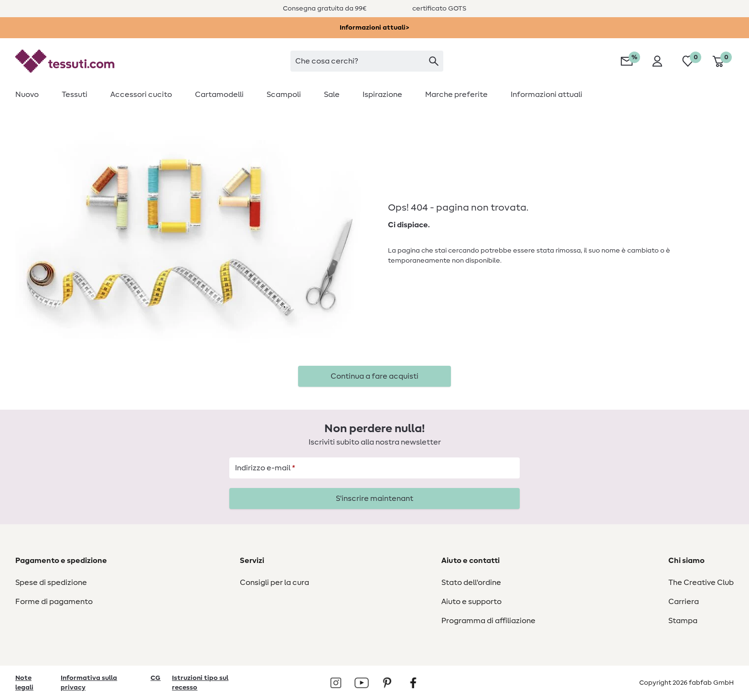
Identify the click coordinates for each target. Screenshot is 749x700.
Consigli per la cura (274, 583)
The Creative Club (701, 583)
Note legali (24, 683)
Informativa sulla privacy (89, 683)
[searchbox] (367, 61)
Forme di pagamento (54, 602)
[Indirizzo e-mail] (374, 468)
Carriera (684, 602)
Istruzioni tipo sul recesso (200, 683)
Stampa (683, 621)
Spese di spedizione (51, 583)
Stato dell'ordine (471, 583)
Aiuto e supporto (471, 602)
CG (155, 678)
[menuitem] (33, 95)
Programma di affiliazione (488, 621)
